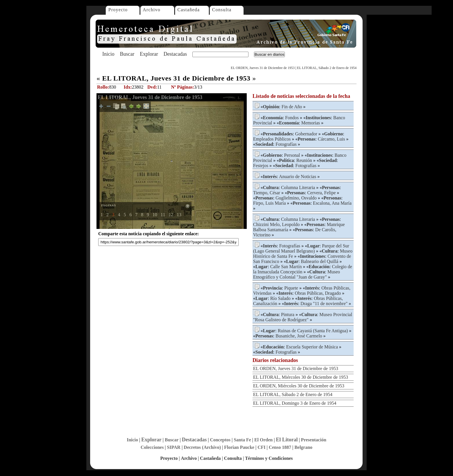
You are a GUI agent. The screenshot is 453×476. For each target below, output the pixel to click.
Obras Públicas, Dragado (318, 293)
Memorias (311, 123)
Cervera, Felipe (321, 193)
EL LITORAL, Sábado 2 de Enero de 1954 (327, 68)
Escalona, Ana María (332, 203)
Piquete (291, 288)
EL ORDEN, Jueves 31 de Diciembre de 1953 (263, 68)
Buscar (127, 54)
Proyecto (118, 10)
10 (155, 215)
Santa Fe (242, 440)
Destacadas (175, 54)
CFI (261, 447)
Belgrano (303, 447)
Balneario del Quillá (320, 261)
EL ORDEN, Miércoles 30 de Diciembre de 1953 (299, 386)
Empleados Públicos (272, 139)
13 (179, 215)
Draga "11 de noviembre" (324, 304)
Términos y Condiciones (269, 458)
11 (163, 215)
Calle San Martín (286, 267)
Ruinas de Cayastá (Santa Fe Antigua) (313, 331)
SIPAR (174, 447)
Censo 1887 (280, 447)
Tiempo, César (267, 193)
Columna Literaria (298, 187)
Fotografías (286, 144)
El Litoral (287, 440)
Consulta (222, 10)
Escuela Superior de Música (312, 347)
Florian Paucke (239, 447)
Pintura (288, 314)
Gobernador (306, 134)
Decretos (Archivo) (202, 447)
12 (171, 215)
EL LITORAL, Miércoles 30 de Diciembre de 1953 (301, 377)
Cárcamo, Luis (331, 139)
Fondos (292, 118)
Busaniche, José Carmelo (299, 336)
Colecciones (152, 447)
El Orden (263, 440)
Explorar (149, 54)
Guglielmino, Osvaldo (296, 198)
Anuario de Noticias (298, 177)
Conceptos (220, 440)
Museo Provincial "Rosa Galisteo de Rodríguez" (303, 317)
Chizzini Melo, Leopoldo (276, 224)
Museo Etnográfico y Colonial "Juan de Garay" (297, 274)
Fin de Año (292, 107)
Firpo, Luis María (269, 203)
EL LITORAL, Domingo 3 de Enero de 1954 (295, 403)
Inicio (108, 54)
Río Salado (280, 298)
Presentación (314, 440)
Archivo (152, 10)
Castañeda (189, 10)
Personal (292, 155)
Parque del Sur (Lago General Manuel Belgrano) (301, 248)
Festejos (261, 166)
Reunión (304, 160)
